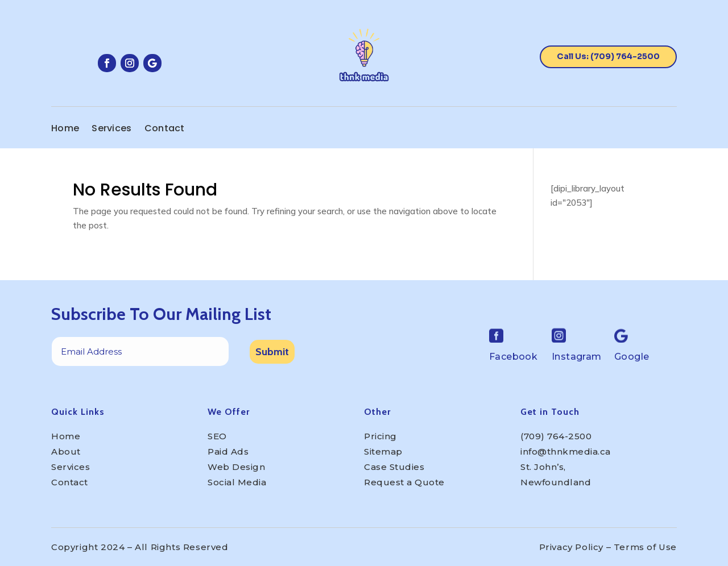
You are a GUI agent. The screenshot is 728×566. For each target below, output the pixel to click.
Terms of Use (645, 547)
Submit (272, 352)
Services (111, 130)
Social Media (237, 482)
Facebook (513, 357)
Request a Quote (404, 482)
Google (632, 357)
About (66, 451)
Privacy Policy (571, 547)
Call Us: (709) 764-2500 (608, 56)
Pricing (380, 436)
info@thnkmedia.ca (566, 451)
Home (65, 130)
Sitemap (383, 451)
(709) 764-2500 (556, 436)
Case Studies (394, 467)
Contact (165, 130)
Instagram (577, 357)
